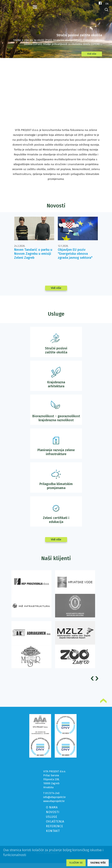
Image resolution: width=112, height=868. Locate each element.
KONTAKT (53, 831)
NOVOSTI (53, 812)
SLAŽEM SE (76, 863)
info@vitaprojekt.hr (55, 797)
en (107, 4)
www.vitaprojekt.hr (54, 801)
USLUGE (52, 817)
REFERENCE (55, 826)
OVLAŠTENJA (55, 821)
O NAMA (52, 807)
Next (97, 678)
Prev (93, 678)
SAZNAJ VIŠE (98, 863)
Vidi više (92, 54)
